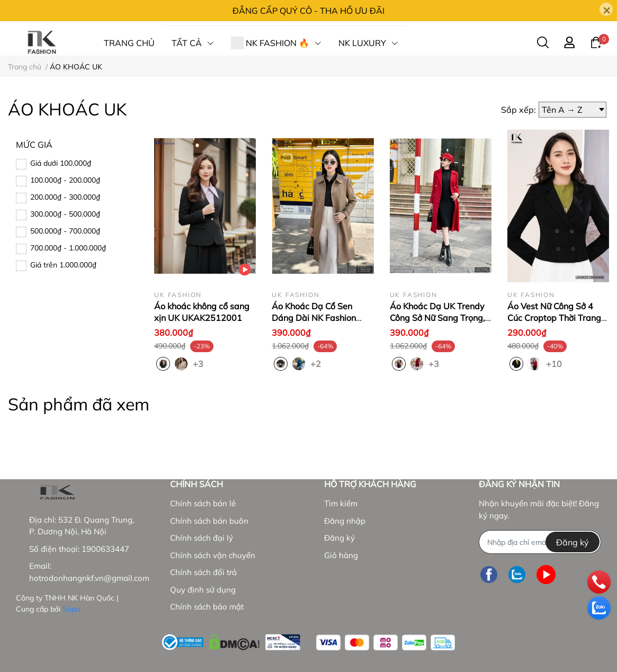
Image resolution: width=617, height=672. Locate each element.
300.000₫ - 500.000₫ (65, 214)
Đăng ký (339, 538)
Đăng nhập (345, 521)
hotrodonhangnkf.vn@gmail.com (89, 578)
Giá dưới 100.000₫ (61, 163)
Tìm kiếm (341, 503)
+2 (317, 363)
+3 (199, 363)
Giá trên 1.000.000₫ (63, 265)
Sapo (71, 609)
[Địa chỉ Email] (540, 542)
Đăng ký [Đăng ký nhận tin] (573, 542)
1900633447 (105, 549)
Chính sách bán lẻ (203, 503)
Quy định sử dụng (203, 590)
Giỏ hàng (341, 555)
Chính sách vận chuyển (213, 555)
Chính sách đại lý (202, 538)
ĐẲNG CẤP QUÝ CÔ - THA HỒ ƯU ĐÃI (308, 11)
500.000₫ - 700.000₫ (65, 231)
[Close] (606, 9)
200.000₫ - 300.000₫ (65, 197)
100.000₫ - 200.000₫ (65, 180)
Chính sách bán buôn (209, 521)
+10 (552, 363)
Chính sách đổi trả (203, 572)
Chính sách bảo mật (207, 607)
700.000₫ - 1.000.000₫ (68, 248)
